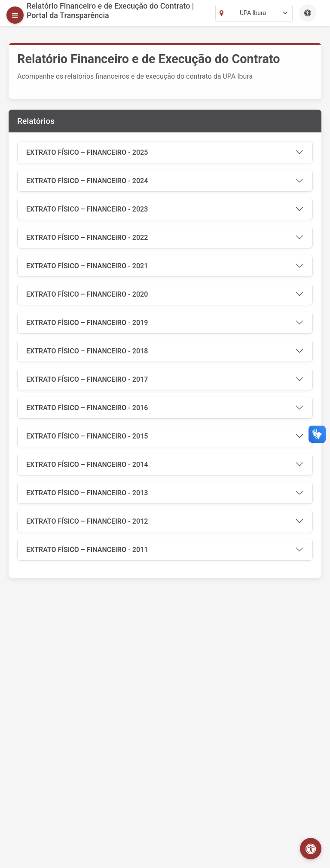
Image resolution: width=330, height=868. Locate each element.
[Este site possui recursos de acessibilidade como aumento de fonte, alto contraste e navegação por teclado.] (308, 13)
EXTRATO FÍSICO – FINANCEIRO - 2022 (87, 238)
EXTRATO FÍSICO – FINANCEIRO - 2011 (87, 550)
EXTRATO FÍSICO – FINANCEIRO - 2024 (87, 181)
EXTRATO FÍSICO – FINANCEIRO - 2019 (87, 323)
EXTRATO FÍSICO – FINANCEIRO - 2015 (87, 436)
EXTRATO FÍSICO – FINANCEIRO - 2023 (87, 209)
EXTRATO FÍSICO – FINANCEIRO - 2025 (87, 152)
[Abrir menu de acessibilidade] (311, 849)
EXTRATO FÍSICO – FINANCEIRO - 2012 (87, 521)
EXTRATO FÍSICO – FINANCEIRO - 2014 (87, 465)
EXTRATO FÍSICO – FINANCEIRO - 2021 (87, 266)
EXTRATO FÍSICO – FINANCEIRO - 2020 (87, 294)
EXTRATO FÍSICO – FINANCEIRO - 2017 (87, 379)
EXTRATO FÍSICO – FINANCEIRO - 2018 (87, 351)
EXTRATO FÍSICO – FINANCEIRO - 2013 (87, 493)
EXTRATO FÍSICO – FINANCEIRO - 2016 (87, 408)
